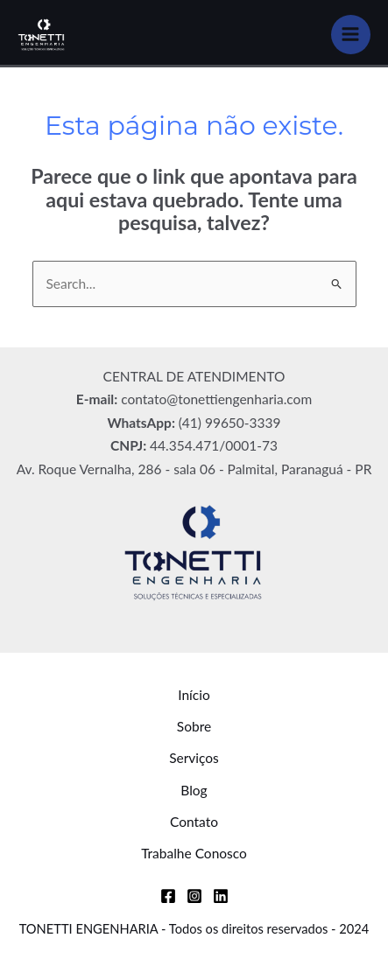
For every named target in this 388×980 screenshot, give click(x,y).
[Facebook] (168, 896)
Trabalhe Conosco (194, 853)
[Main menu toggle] (351, 35)
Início (194, 695)
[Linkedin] (221, 896)
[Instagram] (194, 896)
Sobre (194, 726)
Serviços (194, 758)
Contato (194, 822)
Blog (194, 790)
